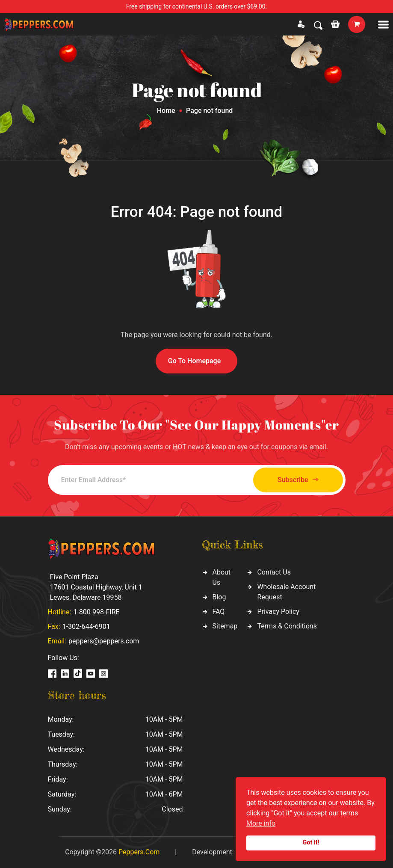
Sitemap (225, 626)
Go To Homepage (195, 361)
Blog (219, 597)
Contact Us (274, 572)
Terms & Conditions (287, 626)
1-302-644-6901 (86, 627)
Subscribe (298, 480)
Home (166, 111)
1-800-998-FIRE (96, 612)
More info (261, 823)
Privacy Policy (278, 612)
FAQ (219, 612)
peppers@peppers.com (104, 641)
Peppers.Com (139, 852)
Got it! (311, 843)
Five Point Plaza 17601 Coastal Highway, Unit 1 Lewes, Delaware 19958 (96, 587)
